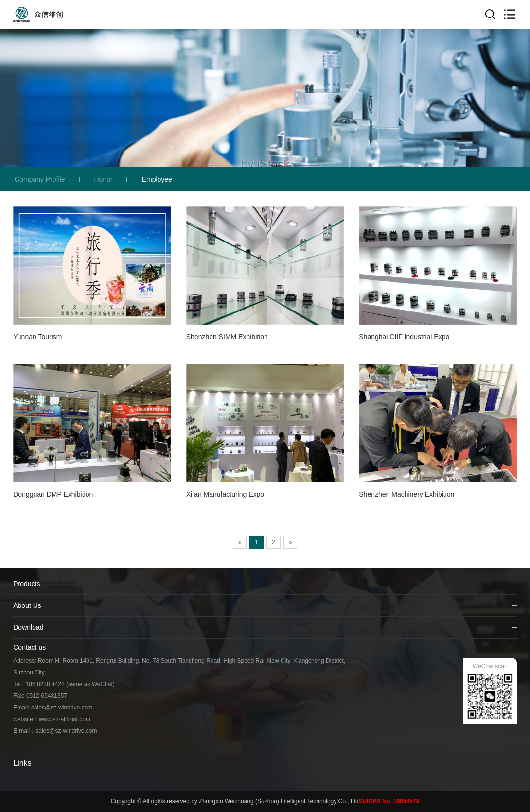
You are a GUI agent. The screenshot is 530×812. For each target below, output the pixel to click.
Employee (157, 179)
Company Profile (40, 179)
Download (28, 627)
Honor (104, 179)
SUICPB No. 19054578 (389, 801)
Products (26, 584)
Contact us (29, 647)
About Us (27, 605)
